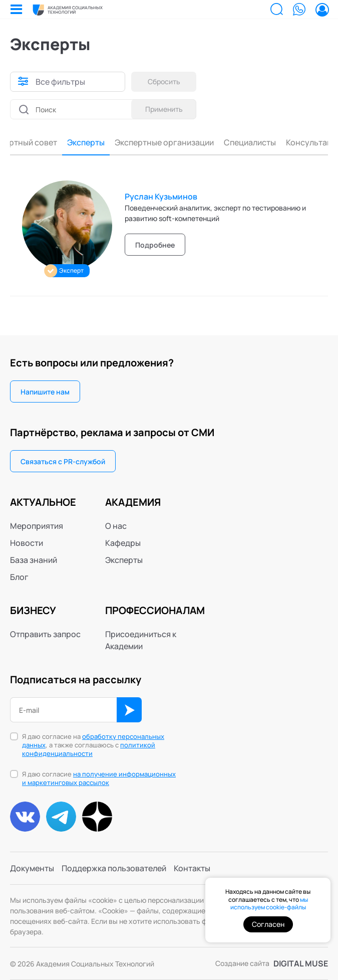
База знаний (34, 560)
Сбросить (164, 81)
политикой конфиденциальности (89, 749)
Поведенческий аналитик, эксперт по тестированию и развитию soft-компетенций (215, 213)
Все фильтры (60, 82)
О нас (116, 526)
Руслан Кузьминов (161, 197)
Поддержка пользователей (114, 868)
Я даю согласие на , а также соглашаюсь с (93, 745)
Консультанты (295, 142)
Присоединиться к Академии (141, 640)
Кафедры (123, 543)
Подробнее (155, 245)
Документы (32, 868)
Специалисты (231, 142)
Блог (19, 577)
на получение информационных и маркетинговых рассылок (99, 778)
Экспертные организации (146, 142)
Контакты (192, 868)
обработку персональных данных (93, 741)
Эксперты (67, 142)
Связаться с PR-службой (63, 461)
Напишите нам (45, 392)
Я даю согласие (99, 778)
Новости (27, 543)
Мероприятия (37, 526)
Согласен (268, 924)
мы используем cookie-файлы (269, 904)
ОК (129, 710)
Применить (164, 109)
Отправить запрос (45, 634)
